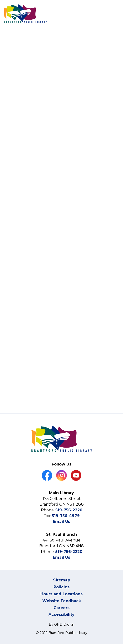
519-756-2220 (69, 510)
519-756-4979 (66, 516)
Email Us (61, 522)
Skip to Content (0, 0)
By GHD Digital (61, 624)
